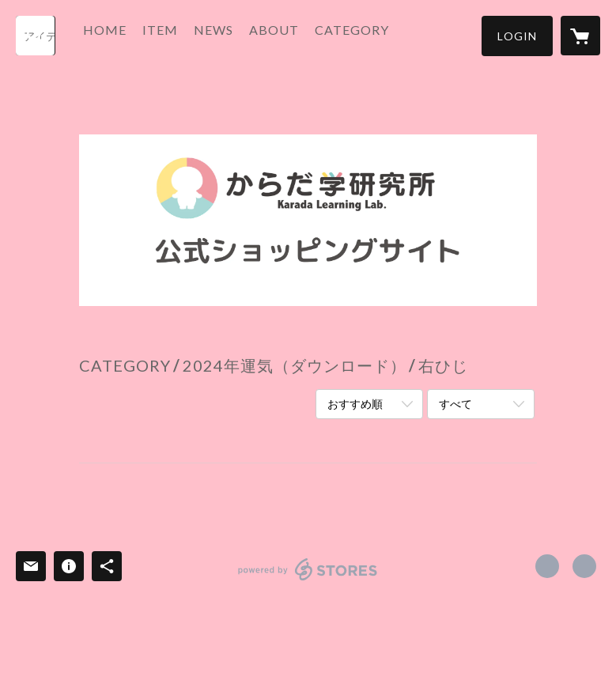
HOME (125, 34)
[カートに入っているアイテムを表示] (580, 36)
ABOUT (294, 34)
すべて (455, 404)
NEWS (233, 34)
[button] (517, 36)
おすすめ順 (355, 404)
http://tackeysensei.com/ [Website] (584, 566)
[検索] (36, 36)
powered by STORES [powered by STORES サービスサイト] (308, 580)
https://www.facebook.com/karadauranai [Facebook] (547, 566)
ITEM (180, 34)
